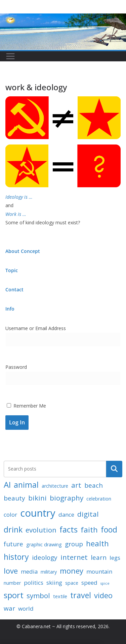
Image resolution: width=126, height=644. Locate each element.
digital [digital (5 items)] (88, 514)
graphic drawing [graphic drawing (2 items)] (44, 544)
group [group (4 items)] (74, 544)
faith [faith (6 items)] (89, 529)
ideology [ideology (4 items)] (45, 557)
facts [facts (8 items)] (69, 529)
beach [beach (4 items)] (94, 485)
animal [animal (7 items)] (26, 485)
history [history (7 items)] (16, 557)
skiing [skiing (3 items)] (54, 583)
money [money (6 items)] (72, 571)
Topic (12, 270)
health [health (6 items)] (97, 543)
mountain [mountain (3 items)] (99, 571)
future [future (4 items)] (13, 544)
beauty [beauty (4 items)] (14, 498)
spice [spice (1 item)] (105, 583)
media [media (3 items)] (29, 571)
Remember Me (26, 406)
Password (16, 367)
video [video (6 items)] (103, 595)
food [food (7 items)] (109, 529)
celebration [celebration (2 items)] (99, 499)
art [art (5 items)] (76, 485)
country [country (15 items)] (38, 513)
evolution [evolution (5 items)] (41, 530)
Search (114, 469)
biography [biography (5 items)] (67, 498)
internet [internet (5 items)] (74, 557)
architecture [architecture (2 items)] (55, 486)
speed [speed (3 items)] (89, 583)
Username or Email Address (36, 328)
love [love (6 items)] (11, 571)
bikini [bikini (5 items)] (37, 498)
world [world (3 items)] (26, 608)
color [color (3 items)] (10, 514)
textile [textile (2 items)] (60, 596)
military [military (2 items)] (49, 572)
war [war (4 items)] (9, 608)
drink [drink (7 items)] (13, 529)
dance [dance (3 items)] (66, 514)
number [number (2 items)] (12, 583)
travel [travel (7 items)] (81, 595)
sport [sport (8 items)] (14, 595)
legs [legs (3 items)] (115, 558)
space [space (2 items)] (72, 583)
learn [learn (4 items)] (99, 557)
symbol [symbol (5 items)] (38, 595)
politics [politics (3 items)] (34, 583)
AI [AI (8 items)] (7, 485)
